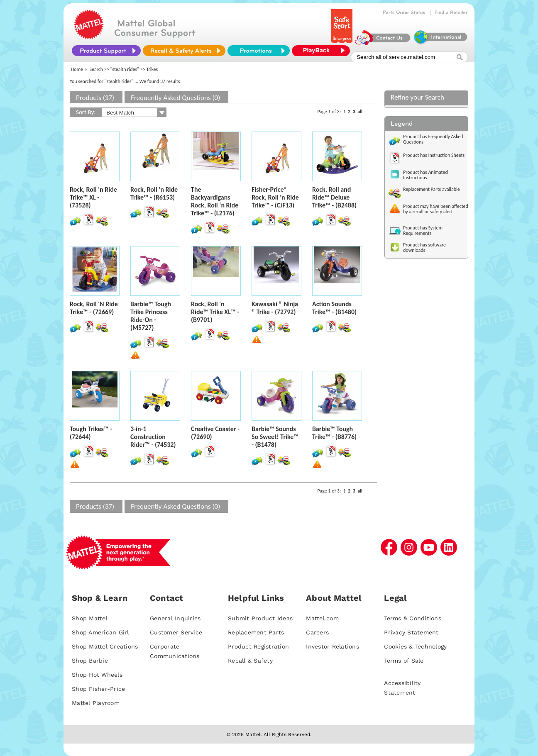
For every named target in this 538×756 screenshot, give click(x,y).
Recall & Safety (250, 661)
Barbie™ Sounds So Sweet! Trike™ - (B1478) (275, 437)
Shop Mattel (90, 618)
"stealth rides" (125, 69)
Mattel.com (322, 618)
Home (77, 69)
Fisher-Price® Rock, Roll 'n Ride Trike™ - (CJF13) (275, 197)
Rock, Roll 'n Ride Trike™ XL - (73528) (93, 197)
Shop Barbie (90, 661)
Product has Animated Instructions (426, 175)
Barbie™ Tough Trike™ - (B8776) (334, 433)
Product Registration (258, 646)
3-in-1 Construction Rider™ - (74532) (153, 437)
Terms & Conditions (413, 618)
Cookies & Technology (415, 646)
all (360, 112)
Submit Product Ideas (260, 618)
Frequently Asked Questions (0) (175, 98)
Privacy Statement (411, 632)
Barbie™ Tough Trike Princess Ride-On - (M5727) (151, 316)
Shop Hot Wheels (97, 675)
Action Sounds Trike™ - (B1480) (334, 308)
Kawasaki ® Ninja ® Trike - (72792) (275, 308)
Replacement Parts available (432, 189)
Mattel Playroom (96, 703)
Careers (317, 632)
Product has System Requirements (423, 230)
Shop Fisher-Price (98, 689)
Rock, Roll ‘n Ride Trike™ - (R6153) (154, 193)
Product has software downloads (424, 248)
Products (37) (95, 98)
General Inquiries (175, 618)
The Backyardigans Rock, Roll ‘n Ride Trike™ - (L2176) (215, 201)
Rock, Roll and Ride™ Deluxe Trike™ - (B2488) (334, 197)
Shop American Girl (100, 632)
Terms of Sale (404, 661)
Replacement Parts (256, 632)
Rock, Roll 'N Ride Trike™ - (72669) (94, 308)
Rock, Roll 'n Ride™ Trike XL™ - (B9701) (215, 312)
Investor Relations (333, 646)
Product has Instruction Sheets (434, 155)
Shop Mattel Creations (105, 646)
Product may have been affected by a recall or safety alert (436, 209)
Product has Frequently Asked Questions (433, 139)
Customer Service (176, 632)
